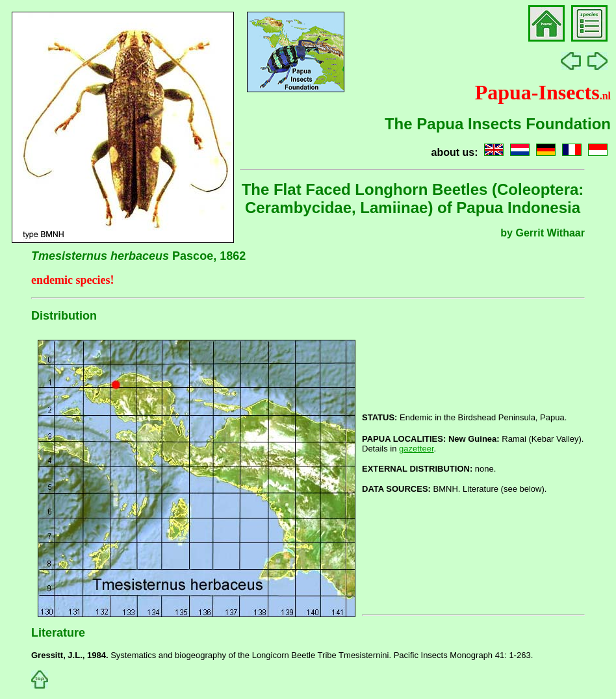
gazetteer (417, 449)
